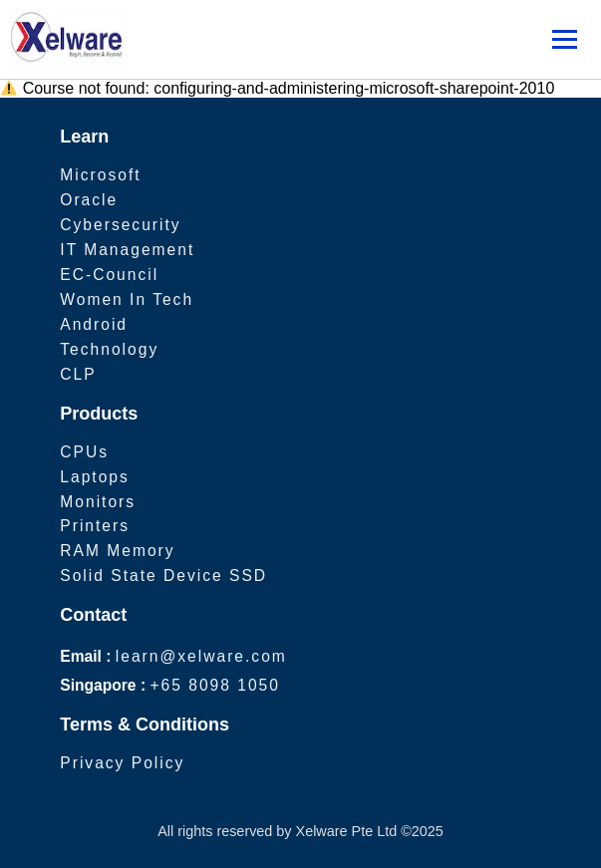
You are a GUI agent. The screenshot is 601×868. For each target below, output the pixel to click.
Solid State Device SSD (163, 576)
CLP (78, 374)
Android (94, 324)
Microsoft (100, 175)
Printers (95, 526)
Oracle (89, 200)
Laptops (95, 477)
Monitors (98, 502)
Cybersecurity (120, 225)
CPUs (84, 452)
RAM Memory (117, 551)
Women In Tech (127, 299)
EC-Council (109, 275)
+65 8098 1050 (215, 685)
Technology (109, 349)
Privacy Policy (122, 763)
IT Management (127, 250)
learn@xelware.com (201, 656)
